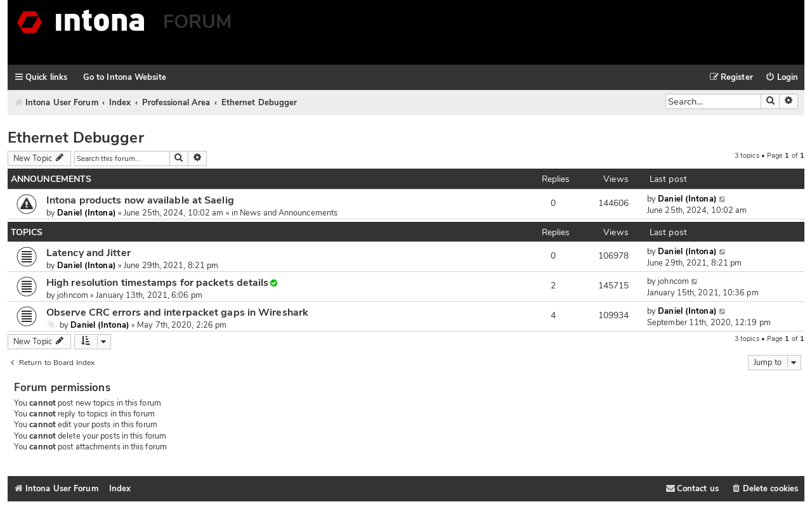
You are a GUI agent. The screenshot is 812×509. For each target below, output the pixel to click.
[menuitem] (782, 78)
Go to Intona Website (125, 77)
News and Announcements (289, 213)
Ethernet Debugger (76, 138)
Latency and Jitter (88, 253)
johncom (73, 295)
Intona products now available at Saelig (140, 200)
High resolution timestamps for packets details (157, 283)
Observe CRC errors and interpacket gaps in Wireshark (177, 312)
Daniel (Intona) (86, 213)
